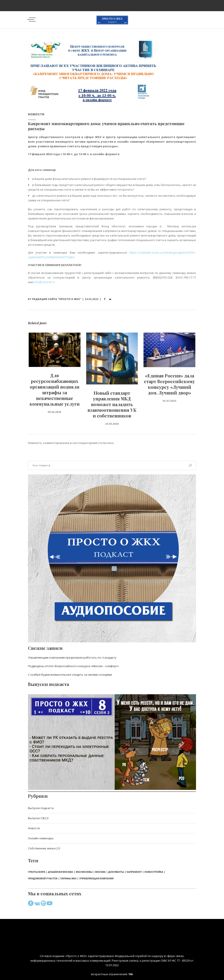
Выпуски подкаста (41, 808)
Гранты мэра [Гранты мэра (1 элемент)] (37, 872)
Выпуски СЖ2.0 (38, 818)
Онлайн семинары (41, 838)
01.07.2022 (170, 401)
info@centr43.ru (44, 282)
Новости (36, 114)
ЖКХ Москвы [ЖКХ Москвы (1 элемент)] (84, 872)
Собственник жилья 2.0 (44, 848)
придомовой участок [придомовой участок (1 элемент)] (43, 878)
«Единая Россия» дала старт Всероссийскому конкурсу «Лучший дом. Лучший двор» (169, 384)
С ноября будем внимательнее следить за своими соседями (70, 675)
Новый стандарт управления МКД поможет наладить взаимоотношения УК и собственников (112, 404)
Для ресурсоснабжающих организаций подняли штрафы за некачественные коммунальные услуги (55, 390)
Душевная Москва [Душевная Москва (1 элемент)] (60, 872)
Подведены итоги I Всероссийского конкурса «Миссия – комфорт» (73, 666)
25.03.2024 (112, 424)
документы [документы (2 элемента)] (116, 872)
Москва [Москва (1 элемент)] (100, 872)
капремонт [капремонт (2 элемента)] (134, 872)
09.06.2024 (54, 412)
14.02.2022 (92, 299)
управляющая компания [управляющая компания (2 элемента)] (96, 878)
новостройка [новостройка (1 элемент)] (154, 872)
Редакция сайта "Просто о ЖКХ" (57, 299)
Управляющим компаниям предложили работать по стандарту (72, 657)
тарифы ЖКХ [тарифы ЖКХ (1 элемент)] (68, 878)
